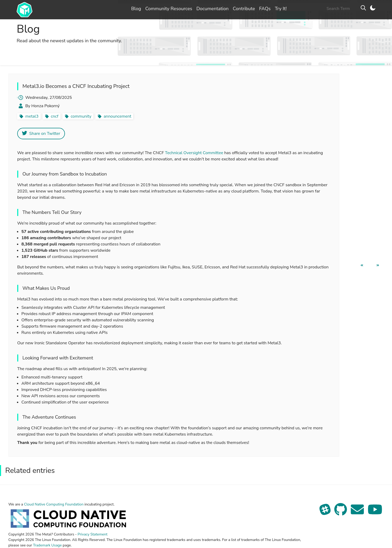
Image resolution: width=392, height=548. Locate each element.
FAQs (265, 9)
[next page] (378, 265)
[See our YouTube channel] (375, 513)
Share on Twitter (41, 133)
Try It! (281, 9)
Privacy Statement (93, 534)
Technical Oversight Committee (194, 153)
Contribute (244, 9)
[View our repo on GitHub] (341, 513)
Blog (136, 9)
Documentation (213, 9)
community (81, 116)
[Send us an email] (358, 513)
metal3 (32, 116)
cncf (55, 116)
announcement (117, 116)
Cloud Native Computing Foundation (54, 504)
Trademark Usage (47, 545)
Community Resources (169, 9)
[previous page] (362, 265)
